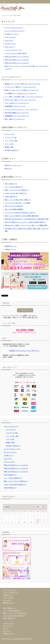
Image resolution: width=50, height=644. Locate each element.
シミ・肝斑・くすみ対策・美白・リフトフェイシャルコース (24, 97)
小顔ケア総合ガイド (11, 197)
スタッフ (6, 629)
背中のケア (8, 169)
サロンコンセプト (10, 37)
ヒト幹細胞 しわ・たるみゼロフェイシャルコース (21, 93)
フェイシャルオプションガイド (15, 31)
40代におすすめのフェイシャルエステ (17, 60)
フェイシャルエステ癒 (13, 639)
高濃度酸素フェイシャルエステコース (17, 116)
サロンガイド (9, 41)
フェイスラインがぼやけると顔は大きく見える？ (20, 213)
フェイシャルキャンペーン (12, 449)
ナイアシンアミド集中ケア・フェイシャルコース (20, 87)
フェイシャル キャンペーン (13, 50)
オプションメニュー (10, 452)
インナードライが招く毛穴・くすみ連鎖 (18, 203)
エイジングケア (10, 134)
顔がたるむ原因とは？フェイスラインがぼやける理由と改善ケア (25, 222)
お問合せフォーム (10, 249)
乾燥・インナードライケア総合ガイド (17, 190)
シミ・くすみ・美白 (11, 141)
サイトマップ (7, 631)
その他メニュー (9, 455)
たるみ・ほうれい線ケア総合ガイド (16, 193)
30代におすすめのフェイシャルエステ (17, 57)
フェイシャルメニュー (11, 426)
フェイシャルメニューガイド (14, 28)
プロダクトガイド (10, 44)
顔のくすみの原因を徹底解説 (14, 209)
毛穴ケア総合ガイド (11, 184)
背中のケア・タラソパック (13, 165)
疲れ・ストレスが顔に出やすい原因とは (18, 200)
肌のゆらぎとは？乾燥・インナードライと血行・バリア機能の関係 (26, 225)
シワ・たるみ (9, 144)
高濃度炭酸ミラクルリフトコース (15, 106)
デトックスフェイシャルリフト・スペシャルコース (21, 109)
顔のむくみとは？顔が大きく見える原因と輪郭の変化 (22, 216)
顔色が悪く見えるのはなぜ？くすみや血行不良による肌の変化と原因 (27, 219)
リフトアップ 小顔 (11, 137)
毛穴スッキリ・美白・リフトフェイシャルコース (20, 100)
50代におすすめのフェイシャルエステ (17, 63)
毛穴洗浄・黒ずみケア (12, 150)
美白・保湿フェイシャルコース (15, 119)
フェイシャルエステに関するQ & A (16, 53)
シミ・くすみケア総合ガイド (14, 187)
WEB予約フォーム (11, 246)
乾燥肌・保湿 (9, 147)
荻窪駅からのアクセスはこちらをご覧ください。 (25, 351)
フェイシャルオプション (11, 593)
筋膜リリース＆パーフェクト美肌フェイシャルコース (22, 90)
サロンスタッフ (10, 47)
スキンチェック (8, 626)
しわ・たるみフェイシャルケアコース (17, 103)
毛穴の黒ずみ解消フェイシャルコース (17, 113)
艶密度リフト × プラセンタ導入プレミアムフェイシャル (23, 84)
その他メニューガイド (12, 34)
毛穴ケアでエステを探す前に (14, 206)
